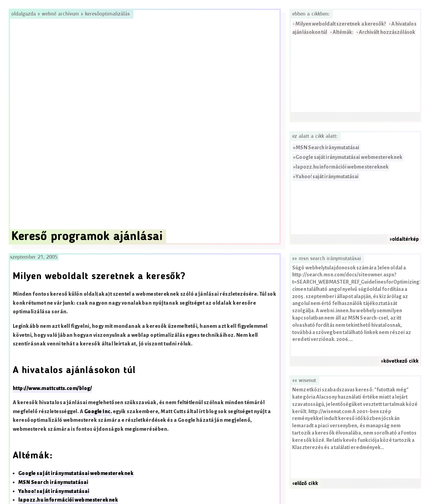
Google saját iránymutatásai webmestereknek (349, 157)
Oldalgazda (25, 14)
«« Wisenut (304, 381)
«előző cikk (305, 484)
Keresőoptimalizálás (107, 14)
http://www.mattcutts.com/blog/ (52, 388)
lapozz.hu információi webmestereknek (342, 167)
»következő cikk (400, 361)
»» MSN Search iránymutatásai (327, 259)
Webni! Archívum (60, 14)
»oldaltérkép (404, 239)
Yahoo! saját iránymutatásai (327, 177)
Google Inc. (98, 412)
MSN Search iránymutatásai (327, 148)
